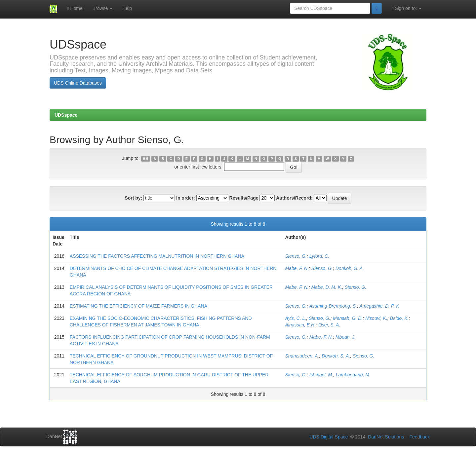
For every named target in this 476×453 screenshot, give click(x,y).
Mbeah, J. (346, 337)
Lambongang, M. (353, 375)
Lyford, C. (319, 256)
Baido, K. (399, 318)
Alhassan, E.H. (300, 325)
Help (127, 8)
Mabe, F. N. (297, 268)
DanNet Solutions (386, 437)
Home (75, 8)
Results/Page (244, 198)
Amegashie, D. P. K (379, 306)
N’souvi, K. (376, 318)
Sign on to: (407, 8)
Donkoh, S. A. (350, 268)
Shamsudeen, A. (302, 356)
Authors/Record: (294, 198)
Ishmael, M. (321, 375)
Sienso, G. (296, 256)
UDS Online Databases (78, 83)
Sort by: (133, 198)
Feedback (420, 437)
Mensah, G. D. (348, 318)
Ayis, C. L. (296, 318)
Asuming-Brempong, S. (333, 306)
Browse (103, 8)
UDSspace (66, 115)
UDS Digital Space (329, 437)
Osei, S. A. (329, 325)
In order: (186, 198)
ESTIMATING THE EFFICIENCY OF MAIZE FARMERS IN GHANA (139, 306)
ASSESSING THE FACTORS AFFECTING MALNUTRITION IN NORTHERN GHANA (157, 256)
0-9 (146, 159)
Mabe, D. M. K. (327, 287)
